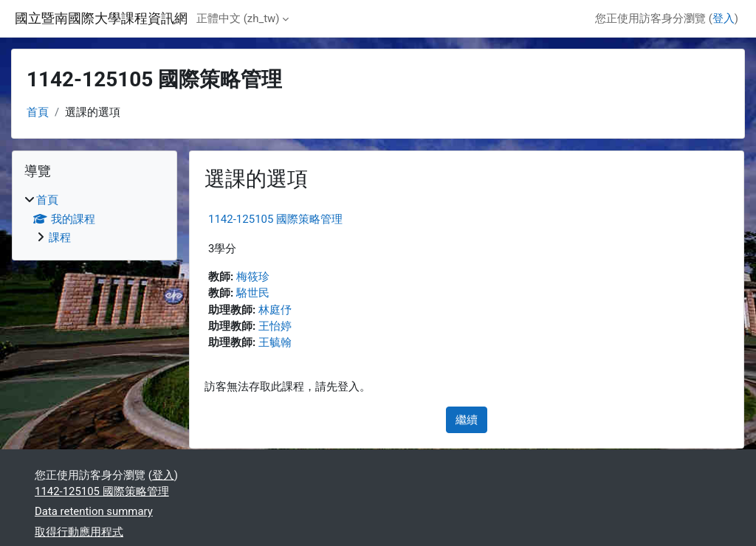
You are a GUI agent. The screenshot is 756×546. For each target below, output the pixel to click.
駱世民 (253, 293)
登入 (724, 18)
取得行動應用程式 (79, 532)
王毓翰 (275, 342)
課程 (60, 238)
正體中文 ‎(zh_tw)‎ (238, 18)
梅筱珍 (253, 277)
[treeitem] (94, 219)
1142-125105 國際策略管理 (275, 219)
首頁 (38, 112)
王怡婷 (275, 326)
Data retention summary (94, 511)
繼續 (467, 420)
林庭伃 (275, 310)
